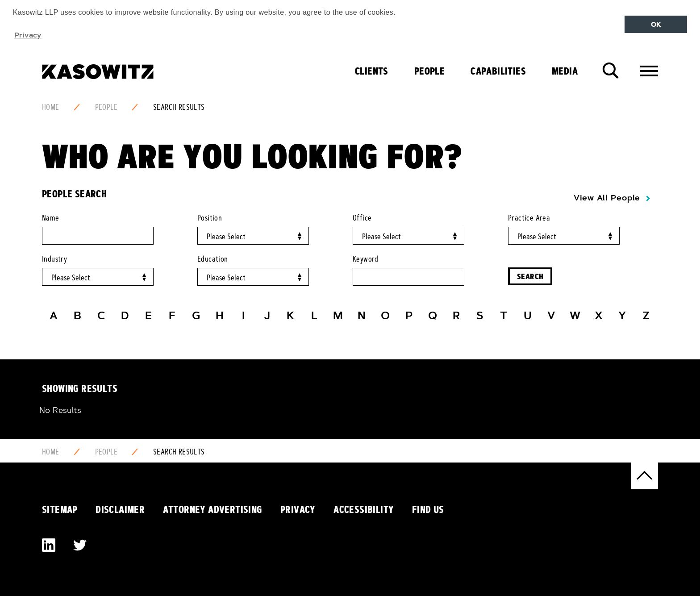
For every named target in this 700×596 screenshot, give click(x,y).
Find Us (428, 509)
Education (213, 259)
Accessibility (364, 509)
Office (362, 218)
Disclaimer (120, 509)
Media (565, 71)
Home (51, 107)
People (429, 71)
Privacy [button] (28, 35)
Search (530, 276)
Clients (372, 71)
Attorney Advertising (213, 509)
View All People (607, 198)
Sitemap (60, 509)
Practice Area (529, 218)
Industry (54, 259)
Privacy (298, 509)
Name (51, 218)
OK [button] (656, 25)
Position (210, 218)
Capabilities (498, 71)
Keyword (366, 259)
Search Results (179, 107)
